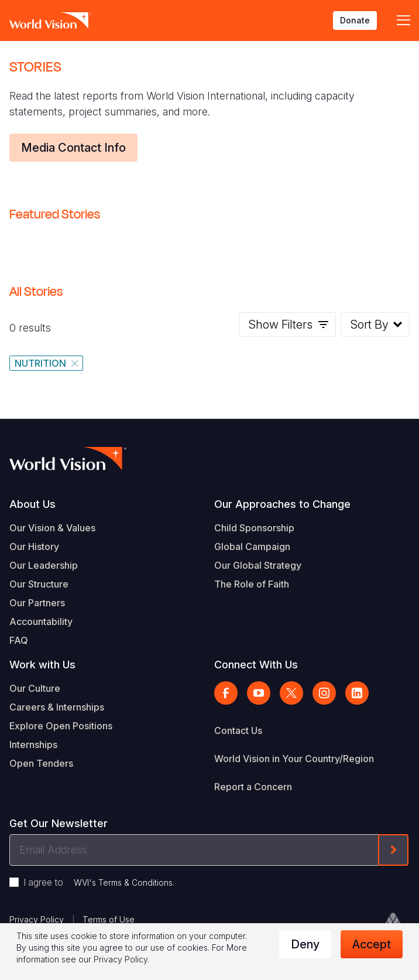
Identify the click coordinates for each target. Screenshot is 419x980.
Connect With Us (256, 665)
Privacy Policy (37, 919)
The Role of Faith (252, 584)
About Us (32, 504)
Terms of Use (109, 919)
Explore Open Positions (61, 726)
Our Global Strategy (258, 565)
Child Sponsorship (254, 528)
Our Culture (35, 688)
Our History (34, 547)
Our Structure (39, 584)
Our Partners (37, 603)
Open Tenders (41, 763)
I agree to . (99, 882)
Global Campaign (252, 547)
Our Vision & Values (52, 528)
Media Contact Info (73, 148)
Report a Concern (253, 787)
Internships (33, 745)
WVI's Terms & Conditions (123, 882)
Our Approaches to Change (282, 504)
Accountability (41, 622)
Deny (305, 944)
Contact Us (238, 730)
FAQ (19, 640)
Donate (355, 20)
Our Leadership (44, 565)
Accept (372, 944)
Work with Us (42, 665)
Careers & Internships (57, 707)
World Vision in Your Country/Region (294, 759)
